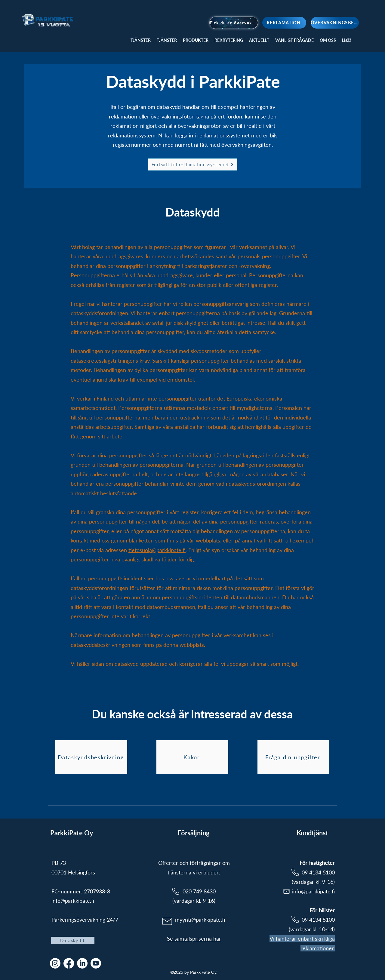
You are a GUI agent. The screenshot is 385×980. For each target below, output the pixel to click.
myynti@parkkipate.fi (200, 920)
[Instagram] (55, 963)
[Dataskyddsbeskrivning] (91, 757)
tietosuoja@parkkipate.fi (157, 550)
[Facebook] (69, 963)
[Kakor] (192, 757)
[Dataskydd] (73, 940)
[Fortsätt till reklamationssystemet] (193, 164)
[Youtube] (96, 963)
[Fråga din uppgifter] (293, 757)
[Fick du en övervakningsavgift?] (234, 23)
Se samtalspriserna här (194, 939)
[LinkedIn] (82, 963)
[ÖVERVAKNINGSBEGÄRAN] (335, 23)
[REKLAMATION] (284, 23)
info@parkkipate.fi (73, 901)
